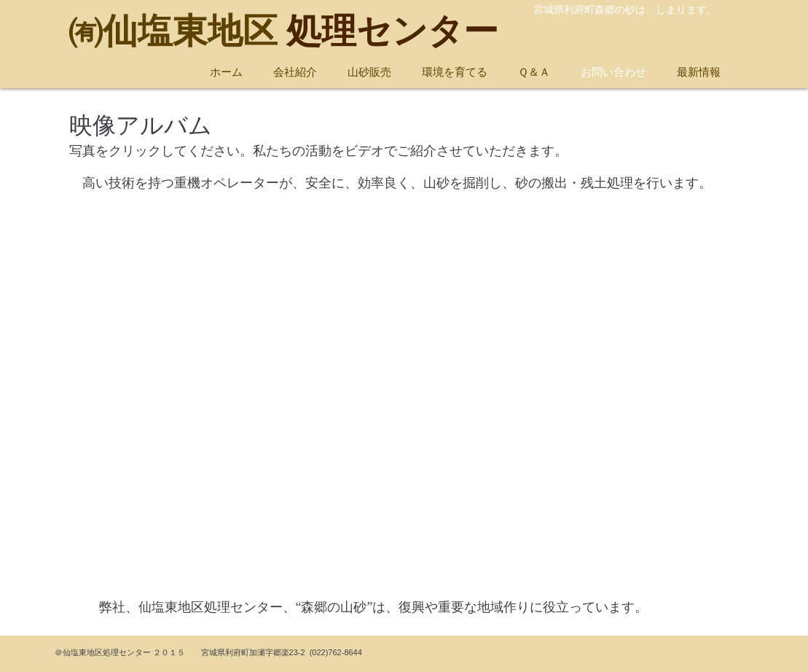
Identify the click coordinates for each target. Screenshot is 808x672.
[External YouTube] (404, 402)
